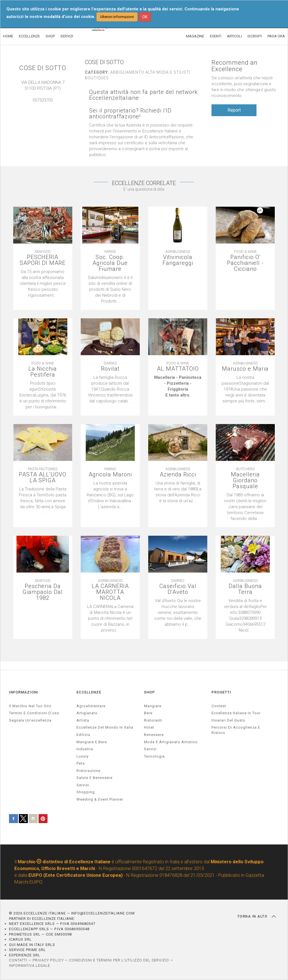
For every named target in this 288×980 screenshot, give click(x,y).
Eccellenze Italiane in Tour (236, 713)
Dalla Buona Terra (245, 589)
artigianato (87, 713)
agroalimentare (91, 706)
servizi (83, 785)
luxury (83, 756)
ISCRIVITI (255, 36)
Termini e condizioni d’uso (34, 713)
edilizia (83, 735)
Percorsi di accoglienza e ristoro (236, 730)
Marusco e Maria (245, 369)
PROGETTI (221, 692)
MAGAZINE (195, 36)
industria (85, 749)
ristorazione (88, 771)
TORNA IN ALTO (257, 916)
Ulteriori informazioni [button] (117, 17)
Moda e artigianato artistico (171, 742)
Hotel (149, 727)
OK (145, 17)
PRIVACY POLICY (48, 960)
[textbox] (178, 386)
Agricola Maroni (110, 475)
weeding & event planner (100, 799)
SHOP (50, 36)
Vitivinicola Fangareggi (178, 260)
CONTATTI (18, 960)
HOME (8, 36)
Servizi (150, 749)
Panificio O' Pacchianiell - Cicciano (245, 263)
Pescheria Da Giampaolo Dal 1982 (43, 592)
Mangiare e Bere (92, 742)
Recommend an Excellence (235, 66)
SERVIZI (67, 36)
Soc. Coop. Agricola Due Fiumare (110, 263)
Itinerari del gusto (229, 720)
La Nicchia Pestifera (43, 372)
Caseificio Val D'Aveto (178, 589)
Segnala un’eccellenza (30, 720)
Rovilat (110, 369)
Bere (148, 713)
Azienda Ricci (178, 475)
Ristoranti (153, 720)
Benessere (154, 735)
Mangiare (153, 706)
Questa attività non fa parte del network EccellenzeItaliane (143, 95)
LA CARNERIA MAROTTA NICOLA (110, 592)
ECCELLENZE (29, 36)
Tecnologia (154, 756)
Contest (219, 706)
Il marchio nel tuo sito (30, 706)
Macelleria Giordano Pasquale (245, 480)
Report (234, 110)
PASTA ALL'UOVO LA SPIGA (43, 477)
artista (83, 720)
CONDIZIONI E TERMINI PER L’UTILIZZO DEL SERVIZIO (119, 960)
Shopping (86, 792)
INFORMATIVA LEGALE (30, 966)
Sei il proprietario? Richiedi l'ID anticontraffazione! (130, 114)
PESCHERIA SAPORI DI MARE (43, 260)
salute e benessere (94, 778)
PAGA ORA (276, 36)
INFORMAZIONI (24, 692)
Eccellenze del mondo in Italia (105, 727)
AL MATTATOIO (178, 369)
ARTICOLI (234, 36)
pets (81, 763)
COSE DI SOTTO (43, 68)
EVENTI (216, 36)
